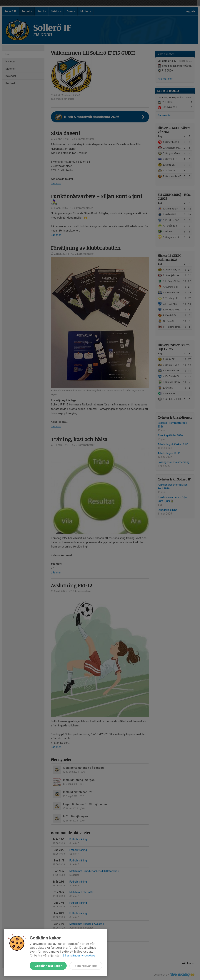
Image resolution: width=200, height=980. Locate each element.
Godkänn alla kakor (48, 966)
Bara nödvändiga (86, 966)
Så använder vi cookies (79, 955)
